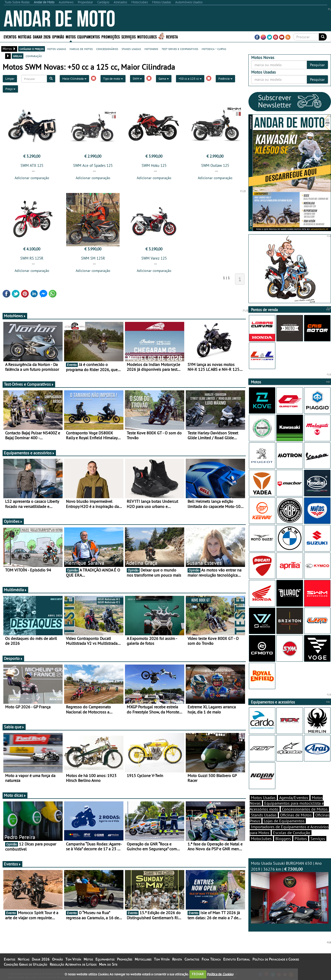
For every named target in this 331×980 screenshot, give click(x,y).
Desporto (13, 658)
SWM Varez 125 (154, 258)
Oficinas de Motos (296, 815)
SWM (137, 79)
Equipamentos (89, 37)
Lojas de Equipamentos (284, 821)
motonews (151, 49)
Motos (71, 37)
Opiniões (13, 521)
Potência (225, 79)
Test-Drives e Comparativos (29, 384)
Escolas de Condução (292, 833)
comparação (34, 56)
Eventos (10, 37)
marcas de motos (81, 49)
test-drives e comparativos (180, 49)
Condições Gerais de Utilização (26, 964)
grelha (18, 56)
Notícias (25, 37)
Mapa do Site (108, 964)
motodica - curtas (214, 49)
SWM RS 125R (32, 258)
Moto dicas (15, 795)
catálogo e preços (32, 49)
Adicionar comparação (32, 178)
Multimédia (15, 590)
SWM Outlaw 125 (215, 165)
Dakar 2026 (42, 37)
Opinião (58, 37)
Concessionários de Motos (305, 809)
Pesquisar (317, 65)
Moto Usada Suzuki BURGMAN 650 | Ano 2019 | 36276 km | (290, 892)
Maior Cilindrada (74, 79)
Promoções (111, 37)
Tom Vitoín (73, 959)
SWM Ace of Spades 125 (93, 165)
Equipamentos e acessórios (29, 453)
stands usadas (131, 49)
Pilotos (301, 839)
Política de (220, 974)
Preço (10, 89)
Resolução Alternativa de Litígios (73, 964)
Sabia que (14, 727)
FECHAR (198, 974)
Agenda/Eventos (294, 798)
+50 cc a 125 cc (190, 79)
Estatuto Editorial (237, 959)
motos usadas (57, 49)
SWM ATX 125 (32, 165)
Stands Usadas (264, 815)
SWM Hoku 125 (154, 165)
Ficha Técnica (211, 959)
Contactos (192, 959)
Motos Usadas (263, 798)
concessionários (107, 49)
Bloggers (283, 839)
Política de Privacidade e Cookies (276, 959)
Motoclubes (147, 37)
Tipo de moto (113, 79)
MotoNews (15, 316)
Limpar (10, 79)
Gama (164, 79)
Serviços (129, 37)
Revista (172, 37)
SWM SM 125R (93, 258)
